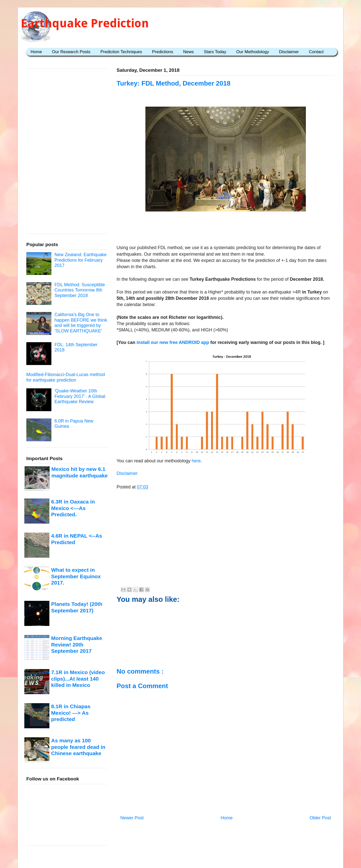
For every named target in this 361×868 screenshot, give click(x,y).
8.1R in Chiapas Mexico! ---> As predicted (71, 713)
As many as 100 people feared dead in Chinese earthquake (78, 747)
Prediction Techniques (121, 52)
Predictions (162, 52)
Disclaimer (289, 52)
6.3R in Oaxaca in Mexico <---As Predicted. (73, 508)
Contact (316, 52)
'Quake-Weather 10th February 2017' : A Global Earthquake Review (80, 396)
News (189, 52)
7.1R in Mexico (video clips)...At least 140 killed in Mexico (78, 679)
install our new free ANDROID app (173, 342)
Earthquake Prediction (85, 23)
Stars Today (215, 52)
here (196, 461)
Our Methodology (253, 52)
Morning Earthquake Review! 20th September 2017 (77, 644)
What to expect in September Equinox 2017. (76, 576)
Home (36, 52)
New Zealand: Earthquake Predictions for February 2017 (80, 260)
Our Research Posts (71, 52)
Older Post (320, 818)
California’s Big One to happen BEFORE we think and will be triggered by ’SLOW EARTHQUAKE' (81, 323)
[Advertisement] (226, 229)
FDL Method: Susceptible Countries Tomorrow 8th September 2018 (80, 290)
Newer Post (132, 818)
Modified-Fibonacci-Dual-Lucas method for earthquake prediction (66, 377)
